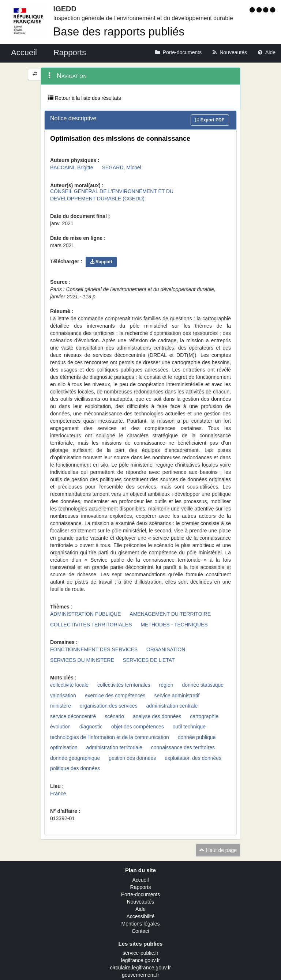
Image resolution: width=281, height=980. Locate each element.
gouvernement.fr (140, 975)
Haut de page (218, 850)
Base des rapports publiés (119, 32)
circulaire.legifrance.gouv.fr (140, 968)
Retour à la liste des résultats (85, 98)
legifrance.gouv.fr (140, 960)
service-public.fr (140, 953)
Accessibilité (140, 916)
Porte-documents (141, 894)
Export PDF (210, 120)
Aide (140, 909)
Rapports (141, 887)
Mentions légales (140, 924)
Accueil (140, 880)
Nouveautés (141, 902)
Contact (140, 931)
